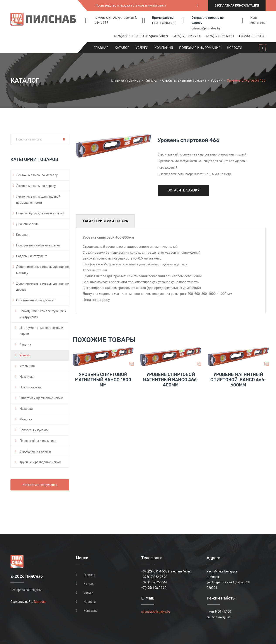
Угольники (27, 366)
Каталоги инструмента (40, 485)
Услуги (142, 48)
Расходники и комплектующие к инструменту (43, 314)
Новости (235, 48)
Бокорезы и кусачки (34, 430)
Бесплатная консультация (237, 5)
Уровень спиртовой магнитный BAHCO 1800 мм (103, 380)
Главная (101, 48)
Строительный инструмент (184, 80)
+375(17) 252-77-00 (187, 36)
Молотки (26, 419)
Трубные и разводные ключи (40, 462)
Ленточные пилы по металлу (37, 175)
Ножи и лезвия (30, 387)
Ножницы (27, 377)
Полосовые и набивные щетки (38, 245)
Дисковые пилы (28, 224)
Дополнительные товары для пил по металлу (43, 270)
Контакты (90, 611)
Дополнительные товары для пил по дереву (43, 287)
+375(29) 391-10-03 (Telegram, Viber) (141, 36)
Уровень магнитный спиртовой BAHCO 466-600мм (238, 380)
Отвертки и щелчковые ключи (41, 398)
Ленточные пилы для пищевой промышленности (38, 200)
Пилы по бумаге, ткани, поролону (40, 213)
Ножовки (26, 409)
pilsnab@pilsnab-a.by (206, 28)
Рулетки (25, 345)
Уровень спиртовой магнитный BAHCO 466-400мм (171, 380)
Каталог (122, 48)
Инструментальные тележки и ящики (41, 331)
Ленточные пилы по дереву (36, 186)
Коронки (22, 235)
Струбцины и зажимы (35, 451)
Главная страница (125, 80)
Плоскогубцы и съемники (38, 441)
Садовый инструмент (32, 256)
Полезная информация (200, 48)
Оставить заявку (183, 190)
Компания (164, 48)
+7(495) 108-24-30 (252, 36)
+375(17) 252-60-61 (220, 36)
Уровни (217, 80)
